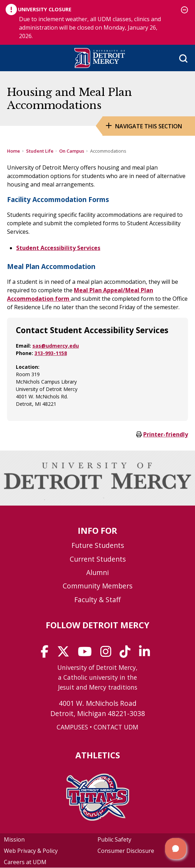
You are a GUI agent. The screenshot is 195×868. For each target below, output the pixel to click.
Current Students (98, 559)
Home (14, 151)
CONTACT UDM (116, 727)
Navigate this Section (149, 126)
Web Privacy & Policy (31, 851)
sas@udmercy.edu (56, 346)
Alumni (97, 572)
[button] (176, 849)
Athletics (98, 755)
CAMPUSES (72, 727)
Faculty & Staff (97, 600)
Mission (14, 839)
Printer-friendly (166, 434)
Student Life (40, 151)
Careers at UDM (25, 862)
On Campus (72, 151)
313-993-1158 (51, 353)
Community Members (97, 586)
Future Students (98, 545)
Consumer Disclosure (126, 851)
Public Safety (114, 839)
